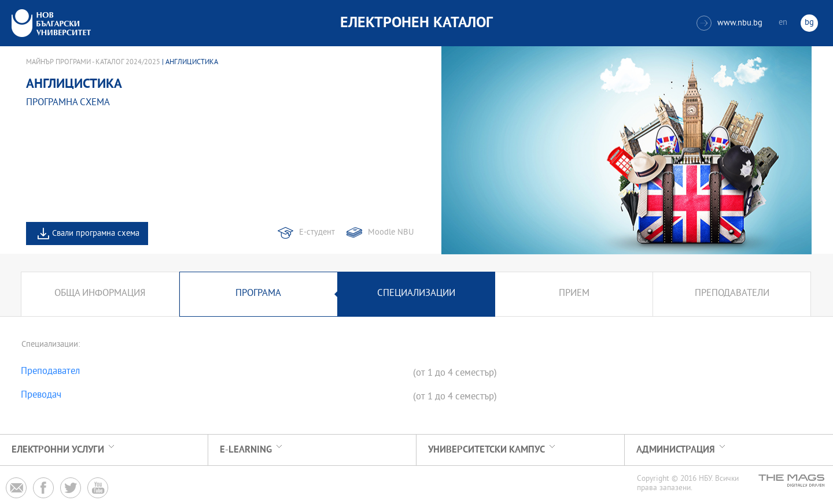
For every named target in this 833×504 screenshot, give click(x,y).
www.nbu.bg (729, 23)
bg (809, 23)
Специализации (416, 294)
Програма (258, 294)
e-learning (246, 450)
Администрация (676, 450)
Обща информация (100, 294)
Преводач (41, 396)
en (783, 23)
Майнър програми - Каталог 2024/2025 (93, 62)
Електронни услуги (58, 450)
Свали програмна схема (96, 234)
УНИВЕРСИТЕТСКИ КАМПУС (486, 450)
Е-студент (317, 233)
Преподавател (50, 372)
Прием (574, 294)
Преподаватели (732, 294)
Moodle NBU (391, 233)
